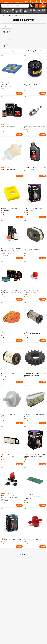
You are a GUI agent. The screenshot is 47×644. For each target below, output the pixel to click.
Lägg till (19, 93)
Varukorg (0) (42, 6)
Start (3, 15)
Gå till (19, 258)
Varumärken (9, 15)
